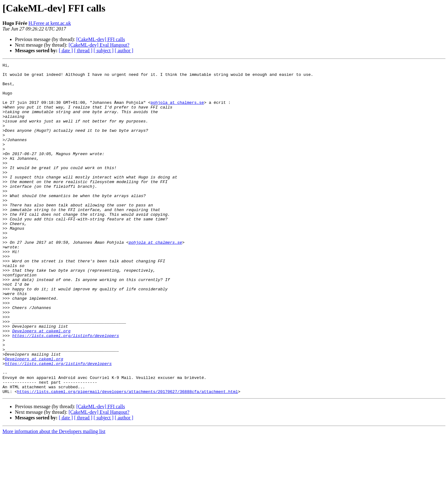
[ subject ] (104, 51)
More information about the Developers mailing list (54, 498)
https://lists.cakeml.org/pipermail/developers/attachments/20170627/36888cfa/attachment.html (128, 458)
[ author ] (124, 51)
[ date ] (66, 51)
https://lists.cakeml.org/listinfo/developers (65, 390)
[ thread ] (83, 51)
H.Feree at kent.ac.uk (50, 23)
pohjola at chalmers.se (177, 111)
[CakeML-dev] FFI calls (100, 39)
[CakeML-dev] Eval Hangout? (99, 45)
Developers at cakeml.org (41, 385)
